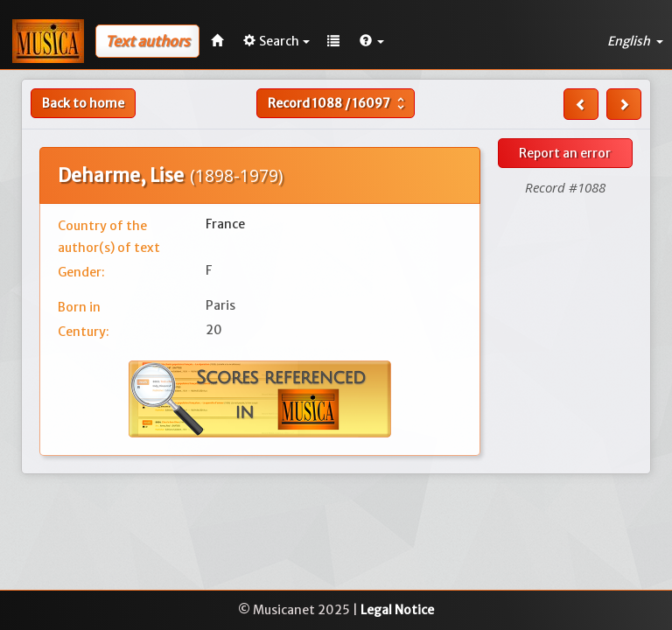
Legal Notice (397, 610)
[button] (372, 41)
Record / (338, 103)
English (635, 41)
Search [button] (276, 41)
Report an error (565, 153)
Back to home (83, 103)
